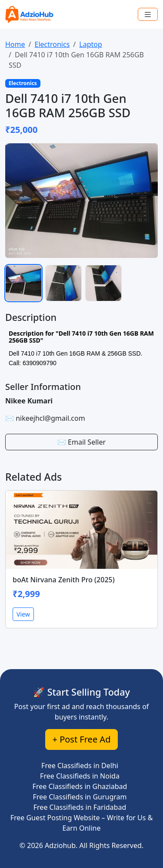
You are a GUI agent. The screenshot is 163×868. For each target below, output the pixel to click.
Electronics (52, 44)
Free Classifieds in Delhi (80, 766)
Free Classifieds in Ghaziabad (80, 786)
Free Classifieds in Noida (80, 776)
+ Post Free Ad (82, 739)
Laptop (91, 44)
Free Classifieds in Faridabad (80, 807)
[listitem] (23, 283)
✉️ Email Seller (81, 442)
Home (15, 44)
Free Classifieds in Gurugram (80, 797)
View (23, 614)
